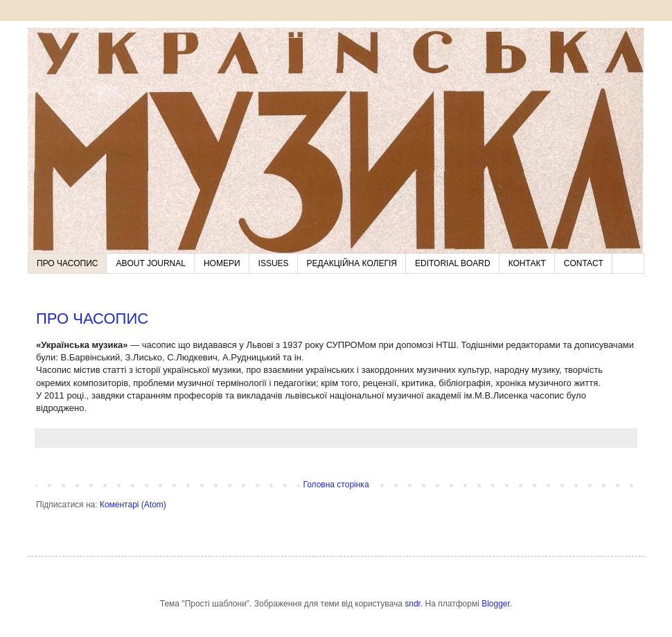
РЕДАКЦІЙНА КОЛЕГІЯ (352, 263)
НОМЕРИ (222, 263)
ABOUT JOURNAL (150, 263)
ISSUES (274, 263)
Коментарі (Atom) (133, 505)
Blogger (496, 604)
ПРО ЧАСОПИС (67, 263)
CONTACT (584, 263)
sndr (413, 604)
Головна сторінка (336, 485)
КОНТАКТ (527, 263)
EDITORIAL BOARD (453, 263)
